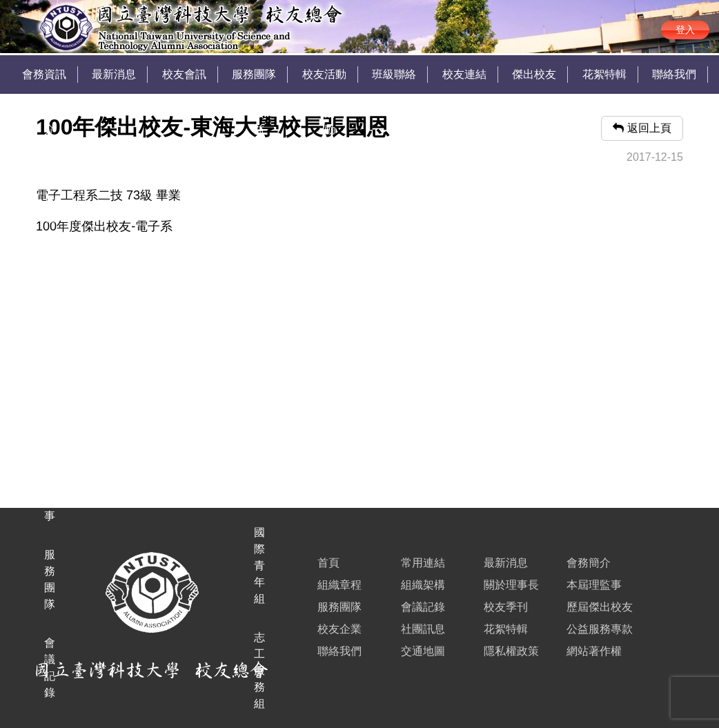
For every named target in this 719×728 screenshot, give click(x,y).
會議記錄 (423, 607)
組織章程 (339, 585)
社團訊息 (423, 629)
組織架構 (423, 585)
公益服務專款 (600, 629)
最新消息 (114, 74)
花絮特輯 (604, 74)
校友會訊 (184, 74)
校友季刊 (506, 607)
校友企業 (339, 629)
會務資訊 (44, 74)
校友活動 (324, 74)
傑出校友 (534, 74)
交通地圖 (423, 651)
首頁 (328, 563)
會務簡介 (589, 563)
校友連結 (464, 74)
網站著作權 (594, 651)
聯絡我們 (674, 74)
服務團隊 (254, 74)
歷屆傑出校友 (600, 607)
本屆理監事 (594, 585)
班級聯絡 (394, 74)
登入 (685, 30)
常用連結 (423, 563)
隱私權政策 (511, 651)
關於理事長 (511, 585)
